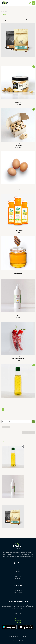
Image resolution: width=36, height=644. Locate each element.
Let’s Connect (18, 621)
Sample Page (18, 578)
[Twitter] (20, 640)
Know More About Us (18, 617)
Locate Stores (18, 622)
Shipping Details (18, 590)
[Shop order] (21, 20)
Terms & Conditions (18, 594)
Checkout (18, 571)
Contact (18, 573)
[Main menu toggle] (33, 3)
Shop (18, 580)
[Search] (33, 422)
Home (3, 11)
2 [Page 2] (6, 409)
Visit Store (18, 619)
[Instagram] (23, 640)
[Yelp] (13, 640)
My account (18, 576)
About (18, 568)
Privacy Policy (18, 589)
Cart (18, 570)
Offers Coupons (18, 592)
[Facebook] (16, 640)
